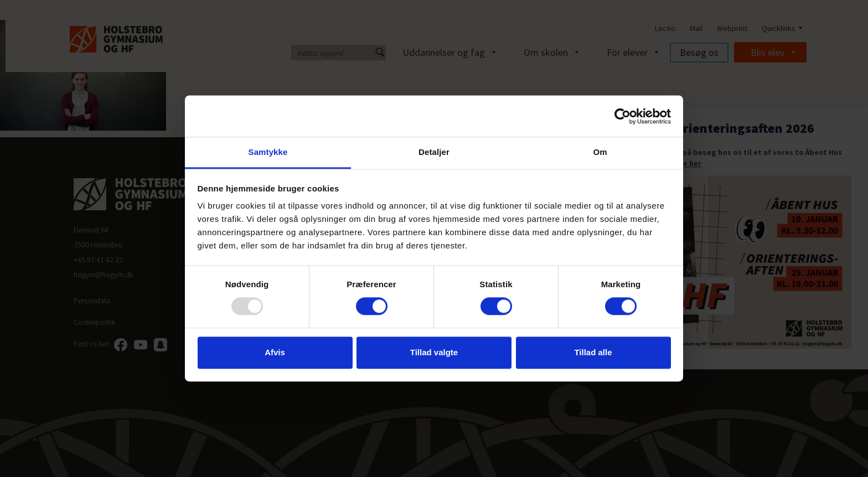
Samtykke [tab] (268, 152)
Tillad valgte (434, 352)
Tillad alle (593, 352)
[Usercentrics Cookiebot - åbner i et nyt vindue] (622, 116)
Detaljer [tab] (434, 152)
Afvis (275, 352)
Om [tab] (600, 152)
